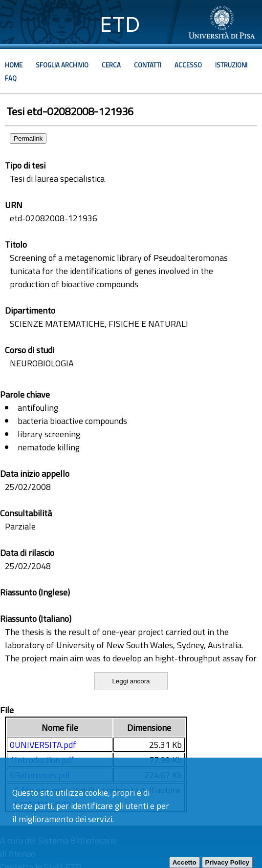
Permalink (28, 138)
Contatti (148, 65)
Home (14, 65)
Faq (11, 78)
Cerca (111, 65)
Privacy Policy (227, 862)
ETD (120, 24)
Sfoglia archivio (62, 65)
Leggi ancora (131, 681)
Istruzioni (231, 65)
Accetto (185, 862)
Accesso (188, 65)
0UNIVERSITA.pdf (43, 745)
